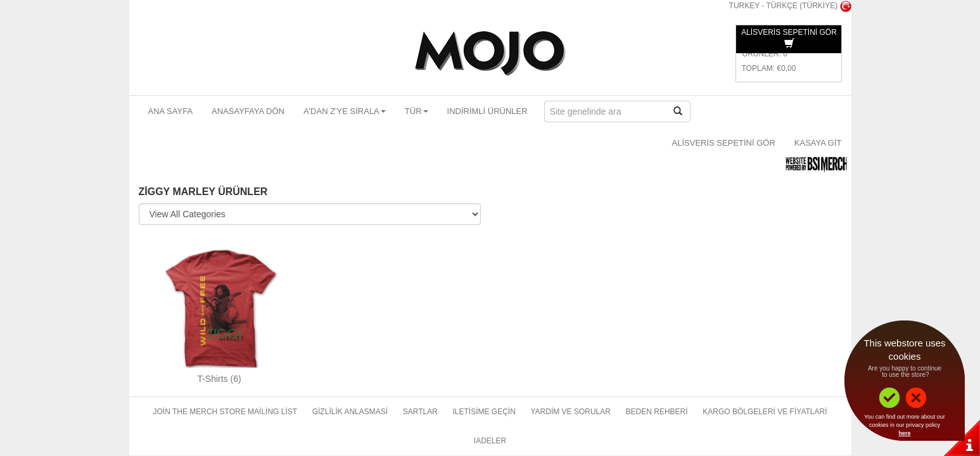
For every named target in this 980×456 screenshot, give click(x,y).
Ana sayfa (171, 111)
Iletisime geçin (484, 412)
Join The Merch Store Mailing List (225, 412)
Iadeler (490, 441)
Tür (417, 111)
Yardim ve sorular (570, 412)
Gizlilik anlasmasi (350, 412)
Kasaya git (818, 143)
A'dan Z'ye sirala (345, 111)
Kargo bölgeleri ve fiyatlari (765, 412)
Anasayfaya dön (248, 111)
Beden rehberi (657, 412)
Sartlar (420, 412)
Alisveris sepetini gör (724, 143)
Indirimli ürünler (487, 111)
